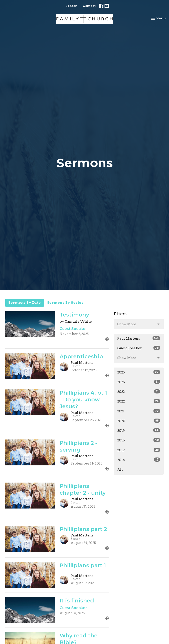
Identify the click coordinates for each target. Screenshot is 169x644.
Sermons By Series (65, 303)
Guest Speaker (139, 348)
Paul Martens (139, 338)
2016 (139, 460)
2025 (139, 372)
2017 (139, 450)
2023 (139, 392)
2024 (139, 382)
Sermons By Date (25, 303)
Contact (89, 6)
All (120, 470)
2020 (139, 421)
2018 (139, 440)
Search (71, 6)
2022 (139, 401)
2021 (139, 411)
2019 (139, 430)
